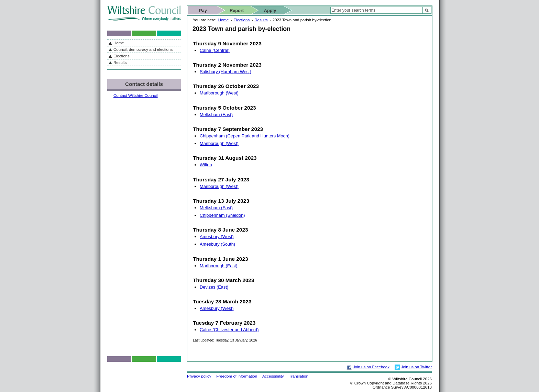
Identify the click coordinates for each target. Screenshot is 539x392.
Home (224, 20)
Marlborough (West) (219, 93)
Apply (270, 10)
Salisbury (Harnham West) (225, 72)
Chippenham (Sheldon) (222, 215)
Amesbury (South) (217, 244)
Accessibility (273, 376)
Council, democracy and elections (143, 49)
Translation (299, 376)
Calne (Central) (215, 50)
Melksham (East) (216, 115)
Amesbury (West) (217, 237)
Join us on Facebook (371, 367)
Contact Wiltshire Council (136, 96)
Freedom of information (237, 376)
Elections (241, 20)
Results (261, 20)
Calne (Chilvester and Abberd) (229, 330)
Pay (203, 10)
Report (237, 10)
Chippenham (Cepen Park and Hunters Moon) (245, 136)
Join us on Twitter (416, 367)
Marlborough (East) (219, 266)
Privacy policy (199, 376)
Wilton (206, 165)
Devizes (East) (214, 287)
